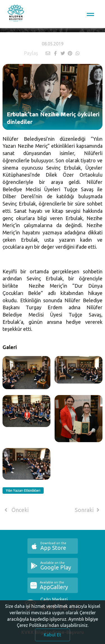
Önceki (16, 510)
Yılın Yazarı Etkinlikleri (23, 490)
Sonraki (88, 510)
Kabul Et (53, 636)
